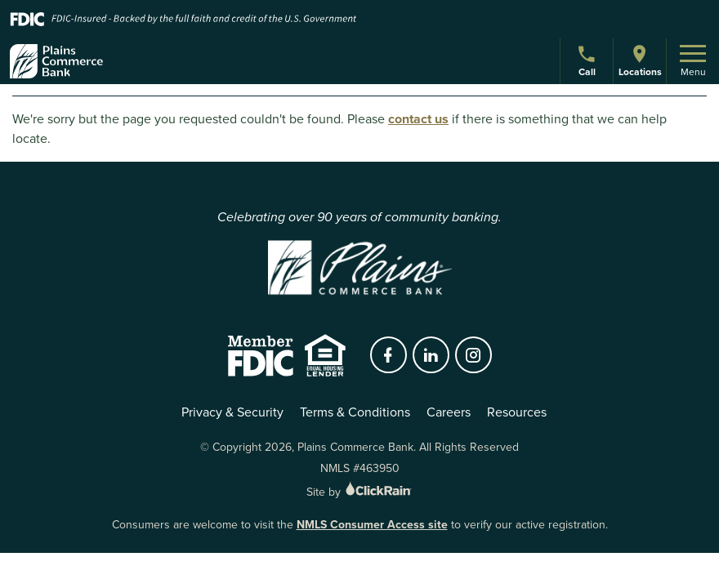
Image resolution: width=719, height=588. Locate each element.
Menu (693, 62)
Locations (640, 61)
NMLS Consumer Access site (372, 525)
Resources (517, 412)
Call (589, 63)
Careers (449, 412)
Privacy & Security (232, 412)
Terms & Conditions (355, 412)
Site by (360, 492)
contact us (418, 119)
